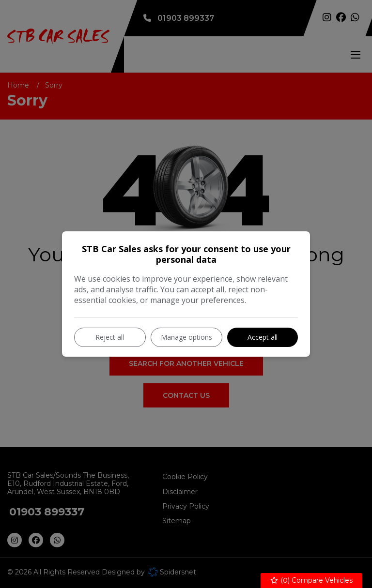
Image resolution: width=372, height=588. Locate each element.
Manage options (186, 337)
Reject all (110, 337)
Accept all (263, 337)
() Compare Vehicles (312, 580)
